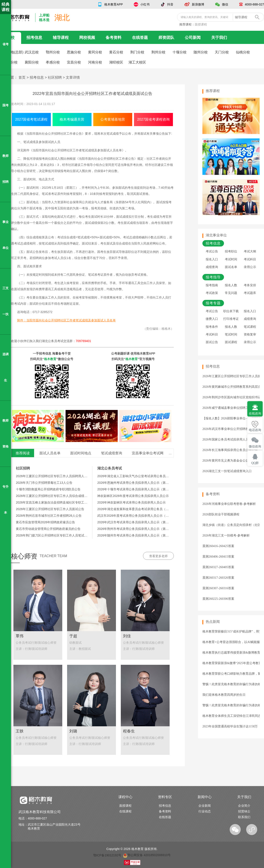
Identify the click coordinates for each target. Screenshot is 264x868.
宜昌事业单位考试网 (148, 453)
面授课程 (201, 24)
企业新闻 (205, 806)
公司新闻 (193, 38)
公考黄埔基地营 (113, 119)
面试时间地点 (81, 453)
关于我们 (219, 38)
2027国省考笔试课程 (31, 119)
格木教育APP (114, 4)
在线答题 (140, 38)
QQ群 (255, 463)
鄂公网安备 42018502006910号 (147, 855)
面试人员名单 (50, 453)
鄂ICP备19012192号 (107, 855)
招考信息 (34, 38)
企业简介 (244, 806)
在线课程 (125, 811)
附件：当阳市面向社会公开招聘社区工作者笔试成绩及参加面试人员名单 (66, 320)
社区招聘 (55, 77)
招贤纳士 (244, 811)
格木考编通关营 (72, 119)
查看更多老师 (158, 556)
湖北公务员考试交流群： (66, 341)
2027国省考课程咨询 (154, 119)
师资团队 (166, 38)
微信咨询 (255, 447)
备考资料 (114, 38)
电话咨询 (255, 430)
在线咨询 (255, 414)
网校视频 (87, 38)
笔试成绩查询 (112, 453)
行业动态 (205, 811)
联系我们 (244, 817)
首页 (22, 77)
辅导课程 (61, 38)
